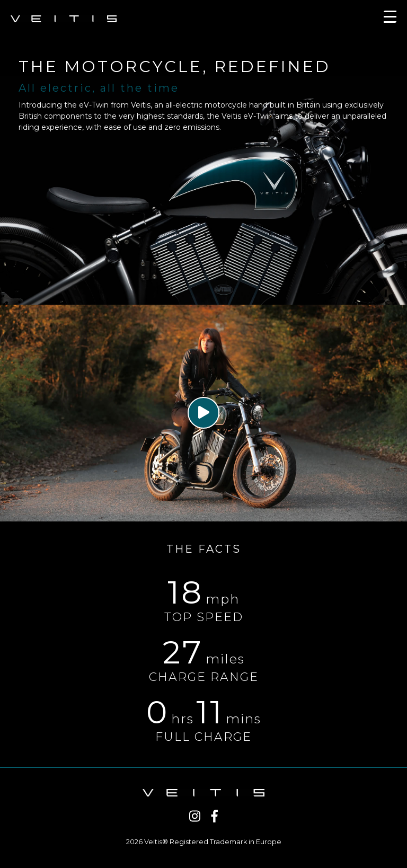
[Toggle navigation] (390, 19)
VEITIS (64, 19)
